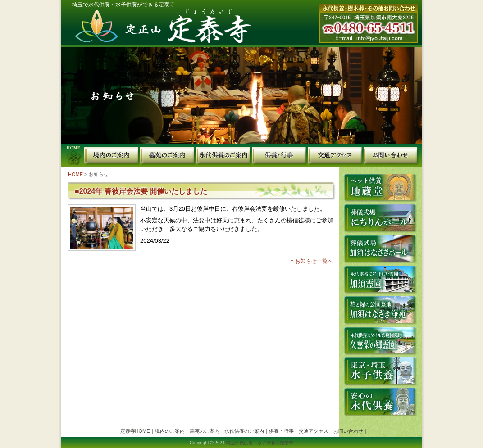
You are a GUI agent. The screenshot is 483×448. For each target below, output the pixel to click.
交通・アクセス (336, 155)
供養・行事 (280, 155)
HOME (75, 174)
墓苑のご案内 (168, 155)
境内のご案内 (112, 155)
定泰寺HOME (73, 155)
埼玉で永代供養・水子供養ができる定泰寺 (123, 5)
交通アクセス (314, 431)
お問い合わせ (393, 155)
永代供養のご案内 (224, 155)
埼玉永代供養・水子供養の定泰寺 (260, 443)
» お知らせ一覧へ (312, 261)
